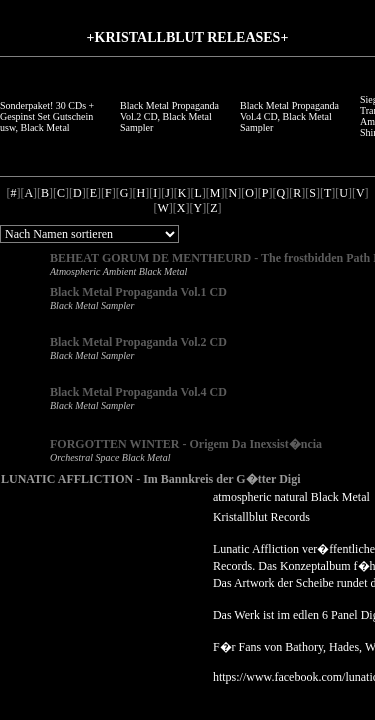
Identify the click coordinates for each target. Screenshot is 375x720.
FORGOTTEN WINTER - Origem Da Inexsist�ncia (186, 444)
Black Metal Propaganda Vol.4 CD (138, 392)
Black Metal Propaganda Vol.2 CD (138, 342)
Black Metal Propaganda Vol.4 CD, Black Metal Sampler (289, 116)
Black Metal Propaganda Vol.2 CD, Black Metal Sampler (169, 116)
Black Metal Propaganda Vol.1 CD (138, 292)
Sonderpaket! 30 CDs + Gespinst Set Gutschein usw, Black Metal (47, 116)
